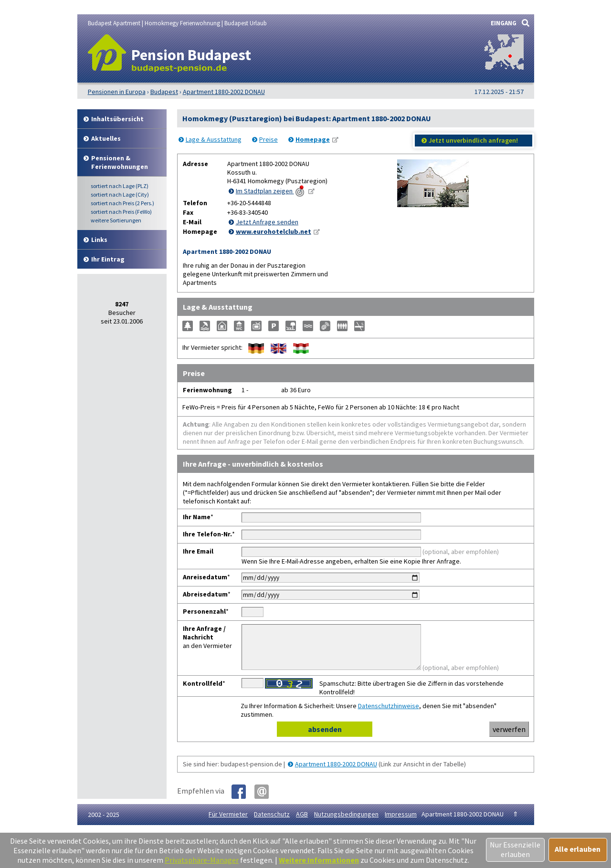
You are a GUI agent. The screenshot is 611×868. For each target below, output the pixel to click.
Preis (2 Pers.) (122, 203)
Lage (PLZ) (120, 186)
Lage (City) (120, 194)
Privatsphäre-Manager (202, 860)
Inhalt (117, 119)
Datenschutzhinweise (389, 714)
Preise (269, 139)
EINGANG (504, 23)
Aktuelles (106, 138)
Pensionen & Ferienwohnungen (120, 162)
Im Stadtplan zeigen (271, 191)
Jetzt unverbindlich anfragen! (473, 140)
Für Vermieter (228, 823)
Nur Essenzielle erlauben (515, 849)
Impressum (401, 823)
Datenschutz (272, 823)
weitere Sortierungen (116, 220)
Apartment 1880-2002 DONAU (336, 773)
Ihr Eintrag (108, 259)
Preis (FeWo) (121, 212)
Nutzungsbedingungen (346, 823)
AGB (302, 823)
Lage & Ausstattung (214, 139)
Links (99, 240)
